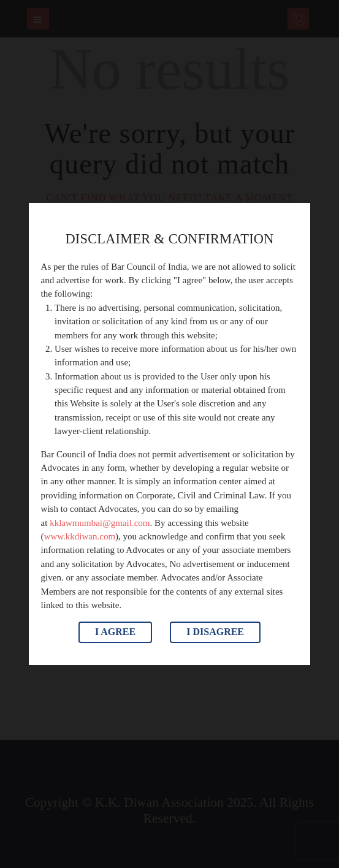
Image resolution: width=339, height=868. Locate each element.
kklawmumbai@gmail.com (100, 523)
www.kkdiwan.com (80, 536)
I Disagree (215, 632)
